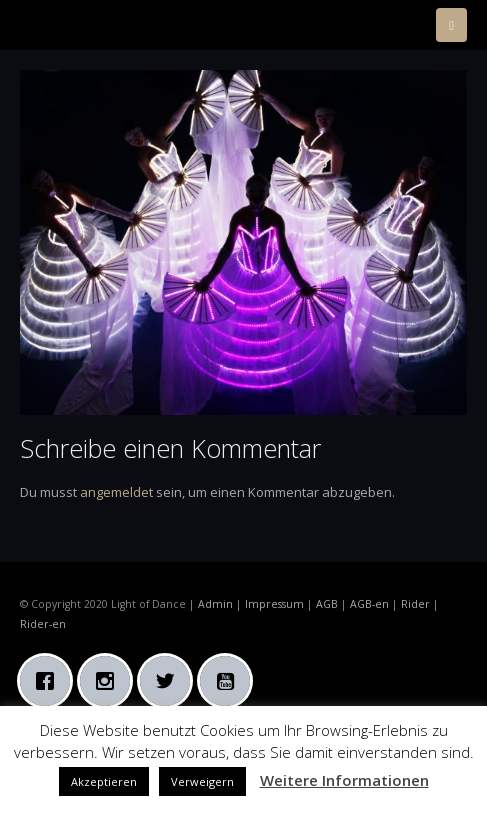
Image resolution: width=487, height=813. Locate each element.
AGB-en (369, 604)
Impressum (274, 604)
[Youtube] (230, 681)
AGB (327, 604)
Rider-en (43, 624)
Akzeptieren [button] (104, 781)
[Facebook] (50, 681)
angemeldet (116, 492)
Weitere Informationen (344, 780)
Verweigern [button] (202, 781)
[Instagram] (110, 681)
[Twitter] (170, 681)
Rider (415, 604)
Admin (215, 604)
